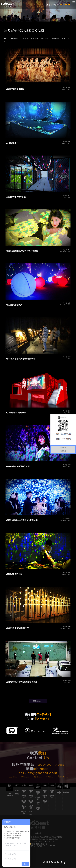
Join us (59, 793)
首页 (17, 785)
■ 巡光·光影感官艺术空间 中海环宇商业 (22, 251)
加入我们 (59, 786)
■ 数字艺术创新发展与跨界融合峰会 (20, 359)
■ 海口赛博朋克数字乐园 (16, 197)
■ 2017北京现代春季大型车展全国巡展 (21, 682)
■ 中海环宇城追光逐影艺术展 (18, 467)
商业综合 (24, 802)
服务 (45, 785)
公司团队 (38, 803)
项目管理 (45, 791)
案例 (17, 794)
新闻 (52, 785)
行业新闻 (52, 797)
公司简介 (38, 793)
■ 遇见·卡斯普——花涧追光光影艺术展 (22, 520)
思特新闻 (52, 791)
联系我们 (66, 786)
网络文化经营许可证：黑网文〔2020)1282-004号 (38, 846)
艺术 (31, 812)
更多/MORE (37, 701)
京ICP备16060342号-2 (39, 844)
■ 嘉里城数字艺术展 (14, 574)
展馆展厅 (24, 791)
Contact (66, 792)
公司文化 (38, 798)
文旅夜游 (31, 807)
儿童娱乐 (24, 797)
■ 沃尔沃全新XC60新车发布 (17, 628)
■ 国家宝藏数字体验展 (15, 89)
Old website (10, 795)
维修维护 (45, 797)
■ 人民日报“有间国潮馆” (16, 413)
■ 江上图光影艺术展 (14, 305)
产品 (17, 790)
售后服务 (45, 802)
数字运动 (24, 812)
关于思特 (38, 786)
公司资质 (38, 809)
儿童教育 (24, 807)
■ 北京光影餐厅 (12, 143)
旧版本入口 (10, 787)
